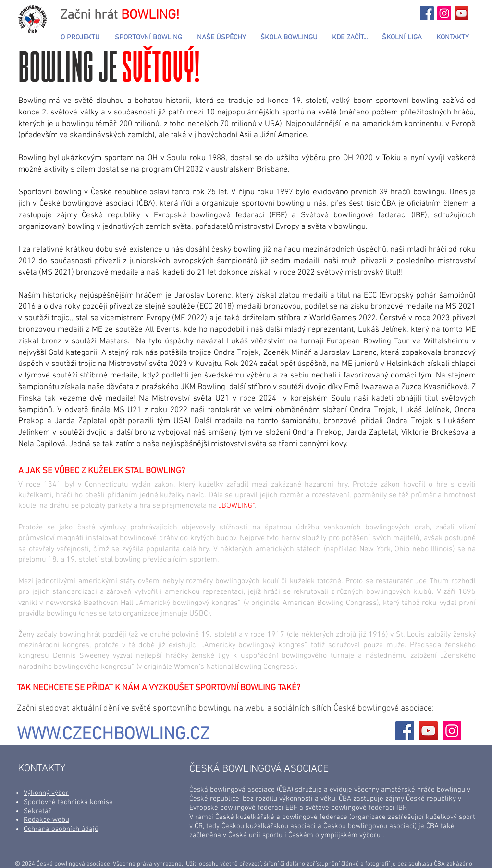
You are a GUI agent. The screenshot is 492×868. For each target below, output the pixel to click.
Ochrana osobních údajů (61, 829)
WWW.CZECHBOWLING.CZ (113, 735)
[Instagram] (452, 731)
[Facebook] (405, 731)
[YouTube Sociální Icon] (461, 13)
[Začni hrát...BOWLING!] (427, 13)
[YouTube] (428, 731)
